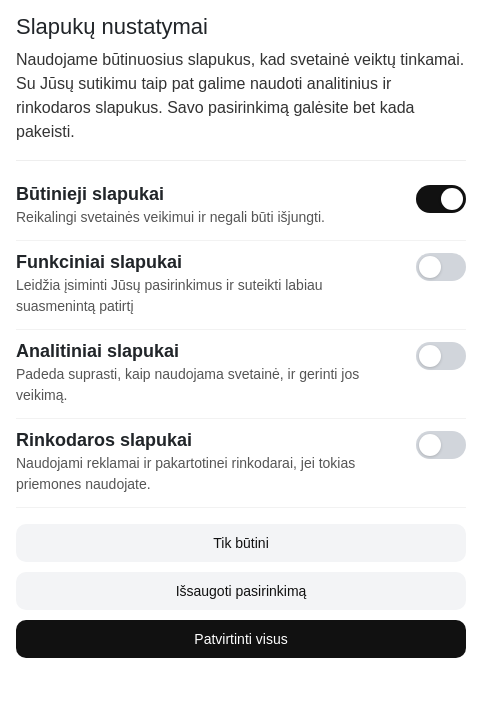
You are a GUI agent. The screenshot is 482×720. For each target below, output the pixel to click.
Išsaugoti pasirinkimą (241, 591)
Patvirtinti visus (240, 639)
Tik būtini (241, 543)
